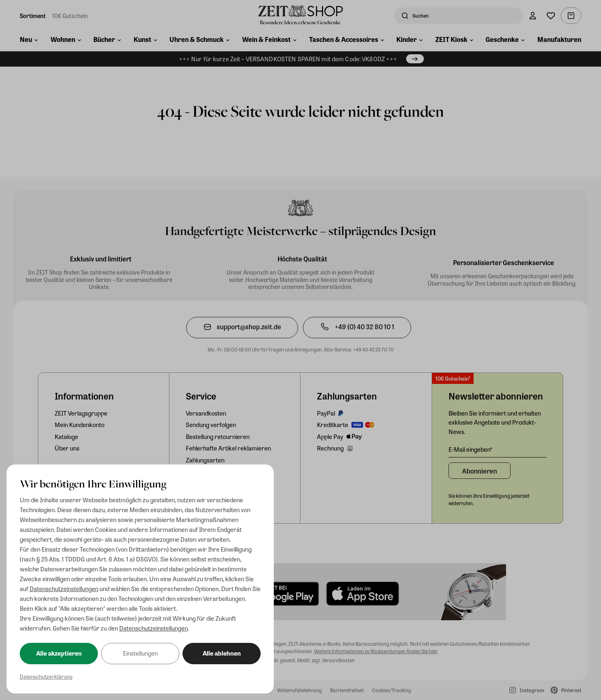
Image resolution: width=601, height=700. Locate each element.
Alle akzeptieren (59, 653)
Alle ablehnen (222, 653)
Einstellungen (140, 653)
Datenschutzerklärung (46, 676)
